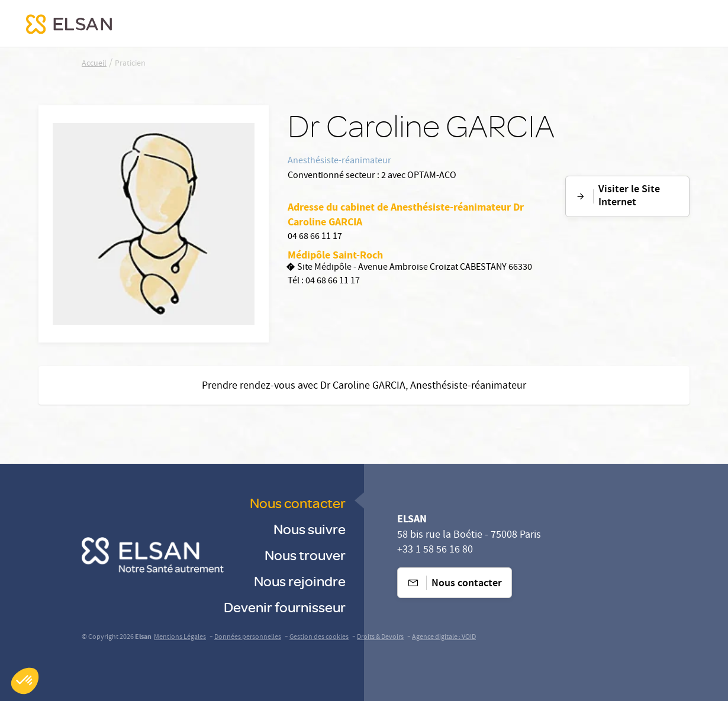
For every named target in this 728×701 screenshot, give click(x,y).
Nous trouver (305, 555)
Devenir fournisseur (285, 607)
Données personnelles (248, 637)
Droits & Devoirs (380, 637)
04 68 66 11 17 (315, 237)
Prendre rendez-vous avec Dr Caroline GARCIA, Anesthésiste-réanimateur (364, 387)
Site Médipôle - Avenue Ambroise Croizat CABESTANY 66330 (410, 268)
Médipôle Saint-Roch (335, 255)
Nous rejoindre (300, 581)
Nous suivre (310, 529)
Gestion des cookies (319, 637)
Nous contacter (298, 503)
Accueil (94, 64)
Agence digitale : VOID (444, 637)
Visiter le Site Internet (618, 196)
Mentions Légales (180, 637)
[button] (25, 681)
